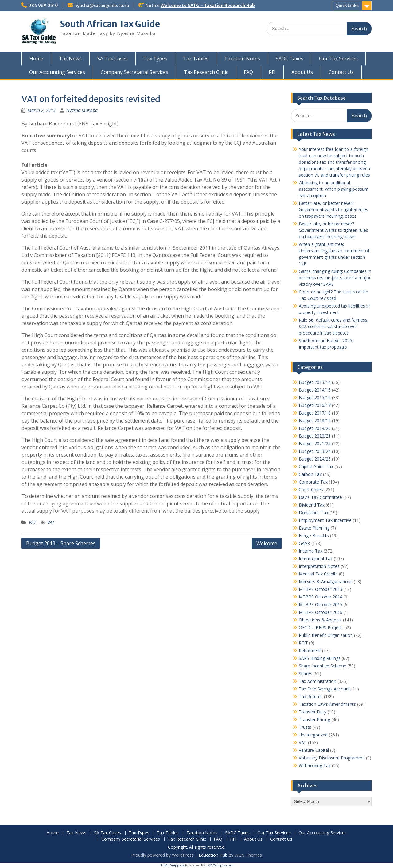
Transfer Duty (313, 712)
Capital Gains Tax (316, 467)
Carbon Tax (310, 474)
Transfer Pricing (314, 719)
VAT (32, 522)
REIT (303, 643)
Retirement (310, 650)
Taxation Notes (242, 59)
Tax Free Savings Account (324, 689)
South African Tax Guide (110, 24)
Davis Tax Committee (320, 497)
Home (36, 59)
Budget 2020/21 (315, 436)
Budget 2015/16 (315, 398)
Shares (305, 673)
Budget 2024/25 (315, 459)
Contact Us (341, 72)
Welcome (267, 543)
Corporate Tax (313, 482)
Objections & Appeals (320, 620)
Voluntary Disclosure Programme (332, 758)
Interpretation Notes (319, 566)
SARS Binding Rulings (320, 658)
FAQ (248, 72)
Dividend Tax (312, 505)
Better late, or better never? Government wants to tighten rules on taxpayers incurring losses (333, 210)
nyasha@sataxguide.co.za (102, 6)
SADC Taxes (290, 59)
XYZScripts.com (221, 865)
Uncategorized (313, 735)
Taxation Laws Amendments (327, 704)
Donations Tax (313, 512)
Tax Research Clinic (206, 72)
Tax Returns (311, 696)
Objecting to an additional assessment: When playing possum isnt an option (334, 189)
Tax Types (155, 59)
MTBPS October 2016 (321, 612)
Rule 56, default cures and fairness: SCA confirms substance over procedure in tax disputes (333, 326)
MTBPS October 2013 (321, 589)
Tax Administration (317, 681)
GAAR (304, 543)
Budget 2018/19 (315, 421)
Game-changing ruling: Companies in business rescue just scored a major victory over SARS (335, 278)
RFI (272, 72)
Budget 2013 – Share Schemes (61, 543)
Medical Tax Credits (318, 574)
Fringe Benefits (314, 535)
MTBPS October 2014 (321, 597)
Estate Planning (314, 528)
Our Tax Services (338, 59)
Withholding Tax (315, 765)
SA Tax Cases (113, 59)
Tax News (70, 59)
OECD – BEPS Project (320, 627)
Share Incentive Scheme (323, 666)
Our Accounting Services (57, 72)
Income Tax (311, 551)
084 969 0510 (43, 6)
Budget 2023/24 (315, 451)
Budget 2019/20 (315, 428)
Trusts (305, 727)
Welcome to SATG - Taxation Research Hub (208, 6)
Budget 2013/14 (315, 382)
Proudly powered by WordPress (162, 855)
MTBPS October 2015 (321, 604)
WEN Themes (248, 855)
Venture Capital (314, 750)
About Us (302, 72)
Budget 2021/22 (315, 444)
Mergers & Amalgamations (326, 581)
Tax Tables (196, 59)
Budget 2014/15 (315, 390)
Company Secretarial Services (134, 72)
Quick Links (347, 6)
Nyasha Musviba (82, 110)
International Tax (316, 558)
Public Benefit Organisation (326, 635)
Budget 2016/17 (315, 405)
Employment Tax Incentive (325, 520)
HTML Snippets (172, 865)
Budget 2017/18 (315, 413)
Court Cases (311, 489)
